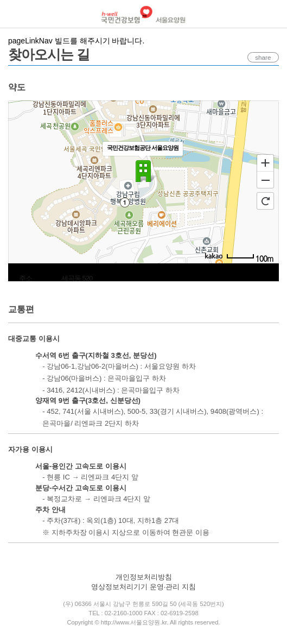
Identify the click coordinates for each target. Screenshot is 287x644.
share (260, 58)
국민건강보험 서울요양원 (143, 14)
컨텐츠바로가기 (0, 0)
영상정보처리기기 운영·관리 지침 (143, 587)
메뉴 (14, 14)
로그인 (274, 15)
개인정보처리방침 (144, 577)
